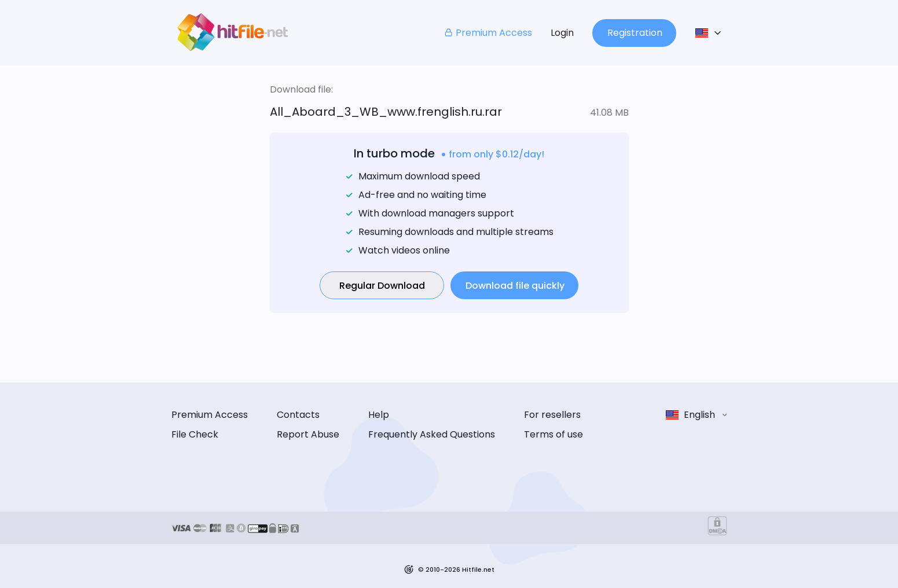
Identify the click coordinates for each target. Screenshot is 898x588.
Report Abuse (308, 434)
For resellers (552, 415)
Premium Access (488, 33)
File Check (195, 434)
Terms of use (554, 434)
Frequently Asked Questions (432, 434)
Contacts (298, 415)
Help (379, 415)
